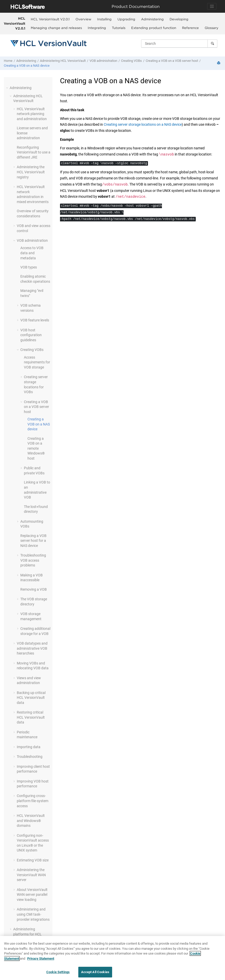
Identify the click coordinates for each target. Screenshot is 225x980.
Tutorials (119, 28)
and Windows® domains (31, 821)
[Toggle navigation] (212, 6)
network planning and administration (32, 114)
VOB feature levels (35, 320)
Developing (179, 19)
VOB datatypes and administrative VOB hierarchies (32, 648)
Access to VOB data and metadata (32, 253)
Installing (104, 19)
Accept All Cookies (95, 972)
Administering (152, 19)
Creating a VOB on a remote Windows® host (36, 448)
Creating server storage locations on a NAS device (143, 124)
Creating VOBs (131, 61)
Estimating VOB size (33, 860)
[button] (8, 88)
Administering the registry (31, 172)
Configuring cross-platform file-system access (33, 801)
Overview (83, 19)
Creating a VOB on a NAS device (27, 66)
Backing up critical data (31, 698)
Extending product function (154, 28)
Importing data (29, 747)
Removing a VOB (34, 589)
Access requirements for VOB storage (37, 362)
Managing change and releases (56, 28)
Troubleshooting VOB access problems (33, 560)
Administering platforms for (27, 934)
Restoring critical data (31, 717)
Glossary (212, 28)
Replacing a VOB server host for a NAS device (33, 541)
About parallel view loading (32, 895)
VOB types (29, 267)
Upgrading (126, 19)
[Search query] (179, 44)
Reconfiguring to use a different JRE (34, 152)
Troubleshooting (30, 757)
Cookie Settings (58, 972)
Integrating (97, 28)
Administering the (31, 875)
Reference (190, 28)
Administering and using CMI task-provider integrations (33, 914)
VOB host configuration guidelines (31, 335)
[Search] (212, 44)
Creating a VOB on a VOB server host (172, 61)
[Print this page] (219, 63)
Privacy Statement (41, 959)
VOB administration (103, 61)
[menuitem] (50, 19)
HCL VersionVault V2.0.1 (14, 23)
